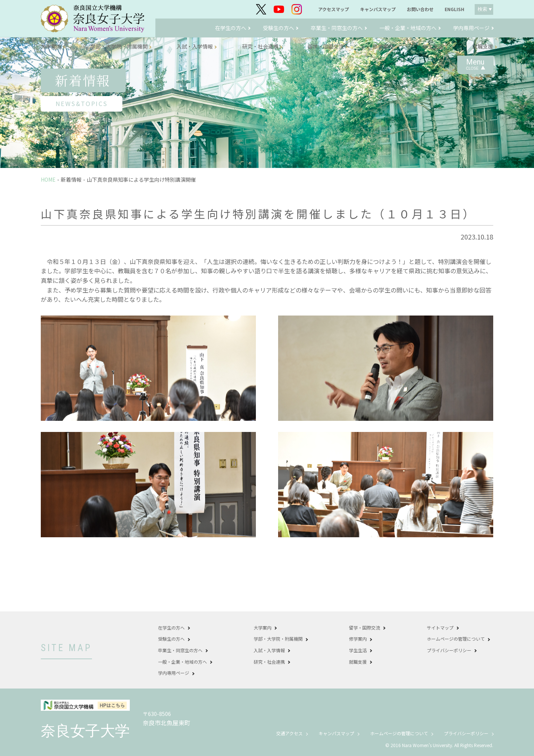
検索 (482, 9)
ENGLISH (454, 9)
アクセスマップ (334, 9)
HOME (48, 179)
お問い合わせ (420, 9)
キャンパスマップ (378, 9)
